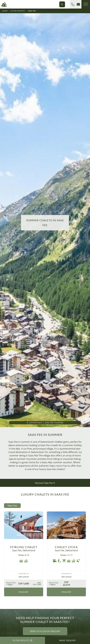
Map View (12, 506)
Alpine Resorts (18, 11)
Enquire (24, 592)
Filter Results (23, 640)
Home (5, 11)
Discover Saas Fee (45, 483)
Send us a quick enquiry (45, 631)
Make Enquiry (68, 640)
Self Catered (24, 577)
